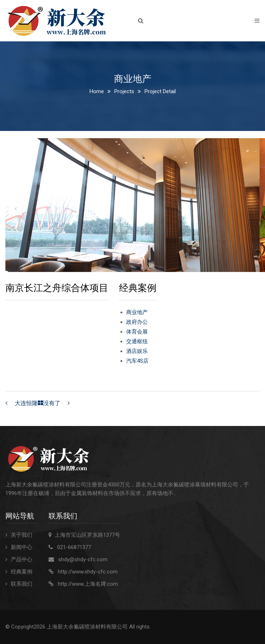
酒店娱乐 (137, 351)
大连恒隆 (26, 403)
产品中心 (22, 559)
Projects (124, 91)
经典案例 (22, 572)
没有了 (52, 403)
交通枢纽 (137, 341)
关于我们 (22, 535)
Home (97, 91)
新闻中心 (22, 547)
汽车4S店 (137, 361)
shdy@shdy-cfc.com (83, 559)
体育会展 (137, 332)
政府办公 (137, 322)
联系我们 (22, 584)
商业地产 (137, 312)
